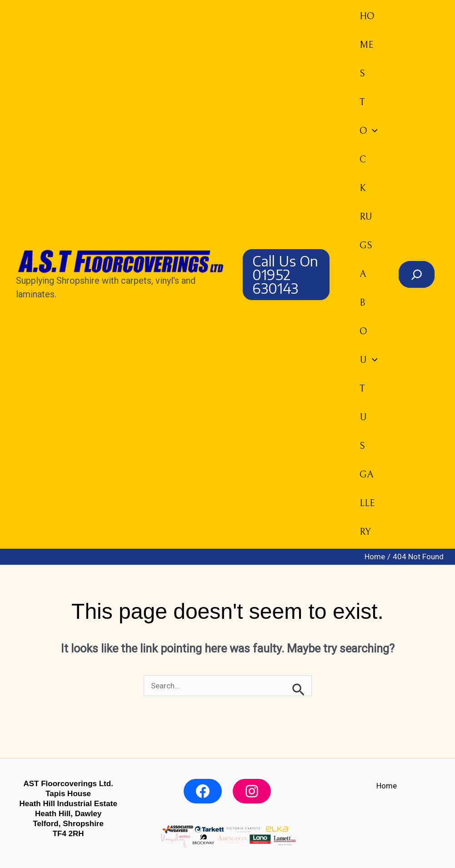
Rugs (366, 231)
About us (369, 360)
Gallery (367, 503)
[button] (286, 275)
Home (367, 31)
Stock (369, 131)
